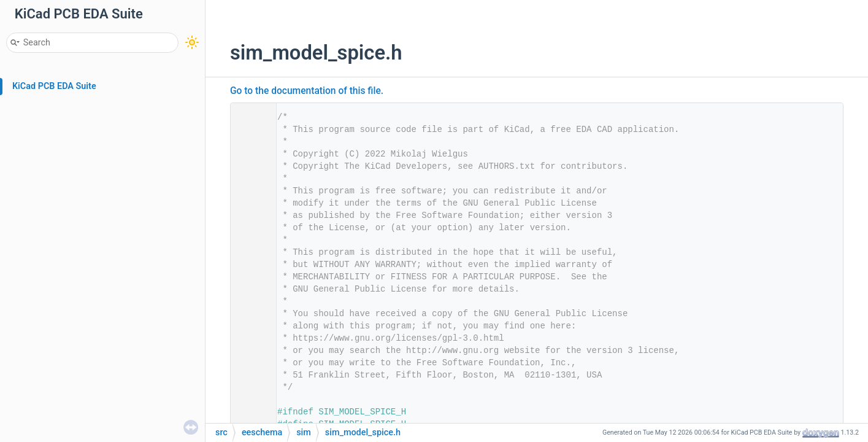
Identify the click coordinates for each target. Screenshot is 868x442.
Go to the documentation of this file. (307, 91)
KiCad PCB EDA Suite (54, 86)
